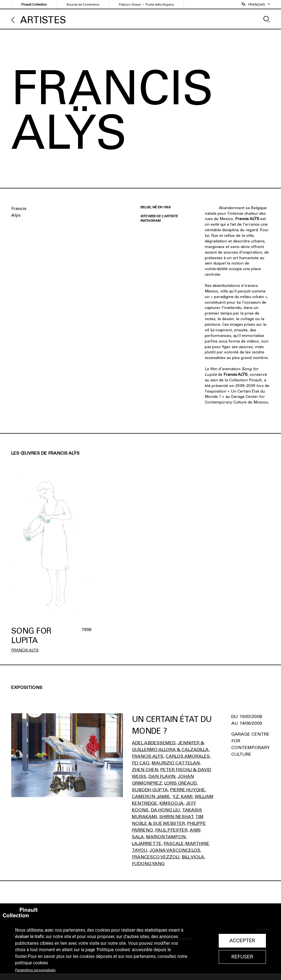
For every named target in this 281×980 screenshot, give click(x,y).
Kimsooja (172, 803)
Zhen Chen (145, 770)
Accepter (242, 941)
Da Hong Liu (165, 810)
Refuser (242, 957)
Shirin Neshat (176, 817)
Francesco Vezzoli (156, 857)
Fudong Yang (148, 864)
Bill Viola (193, 857)
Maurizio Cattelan (176, 763)
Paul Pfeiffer (171, 830)
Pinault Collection (34, 5)
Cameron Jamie (151, 796)
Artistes (43, 20)
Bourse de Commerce (83, 5)
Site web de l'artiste (159, 216)
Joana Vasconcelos (175, 850)
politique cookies (32, 963)
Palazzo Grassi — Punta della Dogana (146, 5)
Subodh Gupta (150, 790)
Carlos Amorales (188, 756)
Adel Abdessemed (154, 743)
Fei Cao (141, 763)
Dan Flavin (162, 776)
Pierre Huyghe (188, 790)
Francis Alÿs (25, 650)
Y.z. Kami (182, 796)
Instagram (151, 221)
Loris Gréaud (180, 783)
